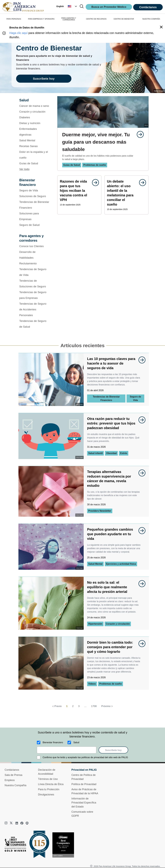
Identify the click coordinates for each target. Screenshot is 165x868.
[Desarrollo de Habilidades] (35, 255)
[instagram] (6, 823)
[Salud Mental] (35, 140)
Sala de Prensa (13, 775)
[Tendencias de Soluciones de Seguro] (35, 284)
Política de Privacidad (84, 784)
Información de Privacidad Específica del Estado (84, 803)
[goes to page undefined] (139, 134)
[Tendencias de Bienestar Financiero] (35, 205)
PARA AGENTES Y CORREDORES (69, 19)
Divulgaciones (46, 795)
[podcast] (27, 823)
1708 (94, 706)
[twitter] (12, 823)
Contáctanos (148, 7)
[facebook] (22, 823)
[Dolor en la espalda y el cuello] (35, 155)
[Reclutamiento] (35, 264)
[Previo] (57, 706)
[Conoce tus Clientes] (35, 246)
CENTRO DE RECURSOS (96, 19)
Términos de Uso (48, 779)
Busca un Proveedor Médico (109, 7)
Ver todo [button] (24, 169)
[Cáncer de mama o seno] (35, 106)
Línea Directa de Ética (51, 784)
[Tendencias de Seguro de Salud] (35, 324)
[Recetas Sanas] (35, 146)
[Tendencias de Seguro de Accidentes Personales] (35, 310)
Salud (76, 742)
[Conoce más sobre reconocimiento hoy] (64, 845)
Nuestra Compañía (15, 785)
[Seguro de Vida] (35, 190)
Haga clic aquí (19, 33)
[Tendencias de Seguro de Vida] (35, 272)
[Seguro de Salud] (35, 225)
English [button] (60, 6)
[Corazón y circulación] (35, 112)
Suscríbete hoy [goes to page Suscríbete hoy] (44, 79)
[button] (73, 6)
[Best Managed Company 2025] (17, 845)
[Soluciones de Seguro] (35, 196)
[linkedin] (17, 823)
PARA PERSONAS (14, 19)
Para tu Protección (49, 789)
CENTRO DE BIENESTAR (124, 19)
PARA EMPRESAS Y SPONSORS (41, 19)
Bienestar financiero (53, 742)
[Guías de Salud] (35, 163)
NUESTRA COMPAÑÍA (151, 19)
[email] (67, 750)
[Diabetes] (35, 117)
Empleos (10, 780)
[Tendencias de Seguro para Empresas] (35, 295)
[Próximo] (107, 706)
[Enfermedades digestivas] (35, 132)
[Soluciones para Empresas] (35, 216)
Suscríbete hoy (113, 750)
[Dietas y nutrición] (35, 123)
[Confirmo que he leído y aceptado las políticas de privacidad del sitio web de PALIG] (39, 757)
